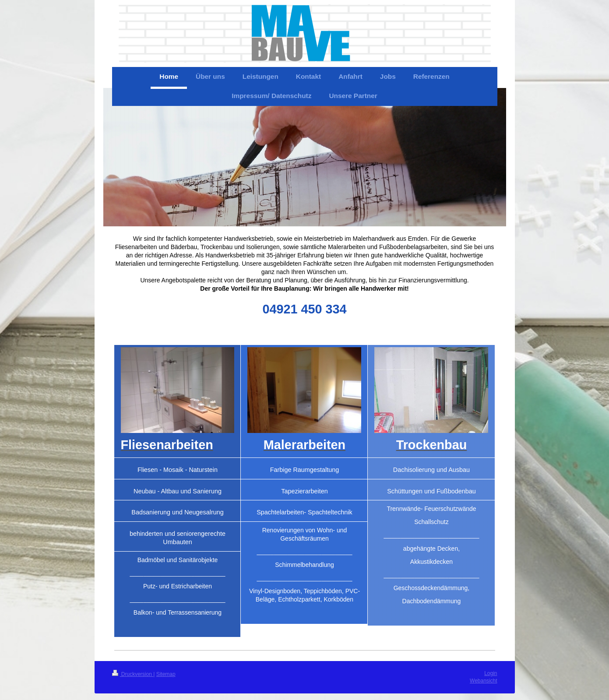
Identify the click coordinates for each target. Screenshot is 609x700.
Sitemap (166, 674)
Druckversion (133, 674)
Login (491, 673)
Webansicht (483, 681)
